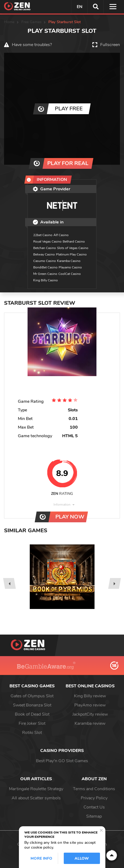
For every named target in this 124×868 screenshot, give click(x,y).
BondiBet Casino (45, 267)
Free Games (31, 22)
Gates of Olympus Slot (32, 696)
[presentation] (9, 583)
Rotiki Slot (32, 733)
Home (9, 22)
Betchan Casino (45, 248)
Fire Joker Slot (32, 723)
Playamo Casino (70, 267)
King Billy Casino (46, 280)
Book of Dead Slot (32, 714)
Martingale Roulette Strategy (36, 789)
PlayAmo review (90, 705)
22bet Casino (43, 235)
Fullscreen (110, 45)
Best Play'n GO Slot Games (62, 761)
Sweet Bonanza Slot (32, 705)
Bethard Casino (74, 241)
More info (41, 858)
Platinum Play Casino (71, 254)
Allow (82, 858)
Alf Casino (61, 235)
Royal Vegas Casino (47, 241)
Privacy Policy (94, 798)
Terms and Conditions (94, 789)
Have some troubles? (32, 45)
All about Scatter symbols (36, 798)
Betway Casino (44, 254)
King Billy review (90, 696)
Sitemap (94, 816)
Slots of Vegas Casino (73, 248)
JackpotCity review (90, 714)
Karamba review (90, 723)
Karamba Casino (69, 261)
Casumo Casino (45, 261)
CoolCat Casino (70, 274)
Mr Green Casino (45, 274)
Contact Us (94, 807)
